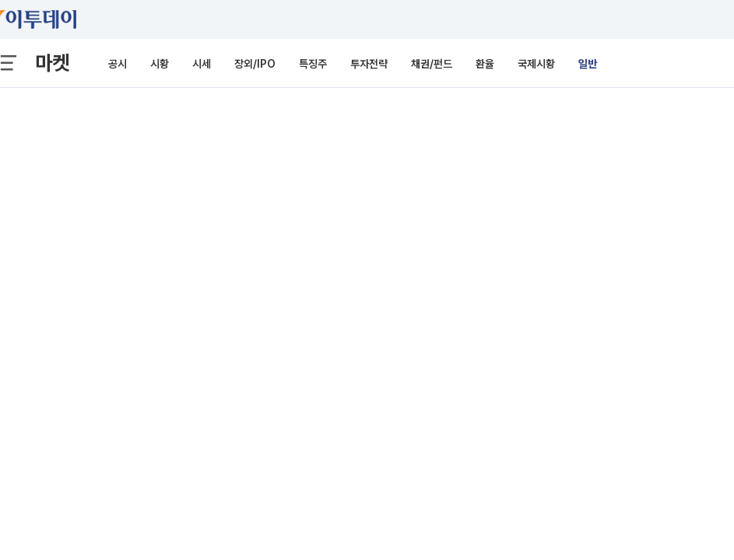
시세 (202, 64)
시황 (160, 64)
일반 (588, 64)
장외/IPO (255, 64)
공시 (118, 64)
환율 (485, 64)
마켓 (52, 63)
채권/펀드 (432, 64)
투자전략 (369, 64)
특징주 (313, 64)
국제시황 (536, 64)
